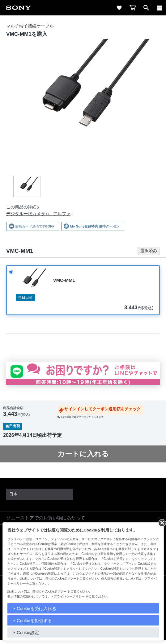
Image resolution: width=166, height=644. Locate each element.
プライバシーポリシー (69, 596)
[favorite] (119, 8)
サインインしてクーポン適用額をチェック (102, 409)
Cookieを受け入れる (36, 609)
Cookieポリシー (55, 591)
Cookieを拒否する (34, 621)
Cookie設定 (28, 633)
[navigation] (160, 8)
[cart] (133, 8)
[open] (146, 8)
